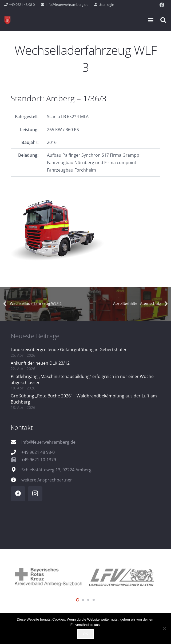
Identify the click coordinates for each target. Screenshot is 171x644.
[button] (151, 20)
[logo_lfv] (123, 576)
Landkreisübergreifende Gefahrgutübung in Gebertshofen (69, 350)
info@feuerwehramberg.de (48, 442)
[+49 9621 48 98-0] (16, 452)
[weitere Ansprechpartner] (16, 480)
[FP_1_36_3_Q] (85, 230)
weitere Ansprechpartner (47, 480)
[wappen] (7, 20)
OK (85, 634)
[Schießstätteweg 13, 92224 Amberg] (16, 470)
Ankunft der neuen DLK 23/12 (40, 363)
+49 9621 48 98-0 (38, 452)
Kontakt (22, 427)
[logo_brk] (48, 576)
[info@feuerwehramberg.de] (16, 442)
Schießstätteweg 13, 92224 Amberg (56, 470)
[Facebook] (162, 5)
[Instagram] (35, 494)
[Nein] (164, 628)
